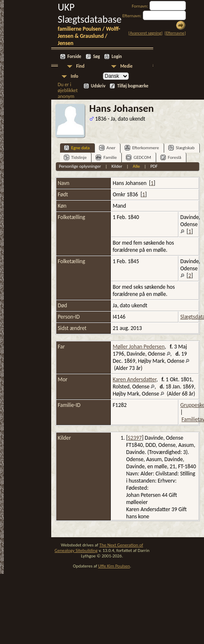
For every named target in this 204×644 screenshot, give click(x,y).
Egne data (77, 148)
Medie (127, 66)
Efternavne (175, 33)
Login (117, 57)
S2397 (135, 438)
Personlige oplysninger (80, 166)
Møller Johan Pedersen (139, 347)
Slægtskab (182, 148)
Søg (97, 57)
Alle (136, 166)
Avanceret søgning (145, 33)
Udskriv (98, 86)
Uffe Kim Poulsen (114, 566)
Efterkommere (142, 148)
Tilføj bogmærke (133, 86)
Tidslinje (75, 157)
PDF (154, 166)
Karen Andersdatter (135, 379)
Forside (75, 57)
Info (75, 76)
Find (81, 66)
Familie (106, 157)
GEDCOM (139, 157)
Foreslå (171, 157)
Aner (107, 148)
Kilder (117, 166)
